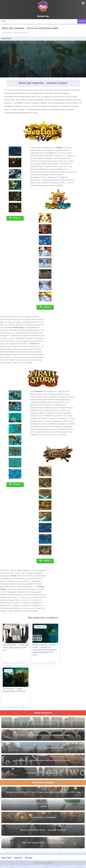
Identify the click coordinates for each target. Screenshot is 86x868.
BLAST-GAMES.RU (40, 863)
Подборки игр (7, 38)
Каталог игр (43, 16)
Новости (8, 671)
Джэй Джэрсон (8, 33)
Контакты (18, 858)
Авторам (29, 858)
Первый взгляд (40, 627)
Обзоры (8, 627)
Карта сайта (6, 858)
